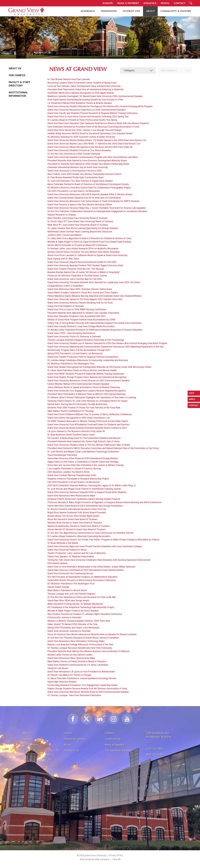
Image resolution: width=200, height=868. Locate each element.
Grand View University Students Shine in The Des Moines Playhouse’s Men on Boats (89, 445)
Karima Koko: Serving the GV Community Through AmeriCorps (77, 404)
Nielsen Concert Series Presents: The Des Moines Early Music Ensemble (83, 252)
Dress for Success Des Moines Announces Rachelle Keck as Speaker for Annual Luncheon (92, 634)
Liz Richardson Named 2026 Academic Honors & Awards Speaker (80, 103)
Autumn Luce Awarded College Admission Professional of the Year (80, 645)
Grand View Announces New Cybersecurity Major (71, 658)
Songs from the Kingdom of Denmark (66, 306)
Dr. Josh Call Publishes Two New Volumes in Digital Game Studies (80, 181)
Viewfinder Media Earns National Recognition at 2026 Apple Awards (81, 93)
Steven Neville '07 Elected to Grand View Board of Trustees (77, 529)
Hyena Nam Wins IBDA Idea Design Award (68, 601)
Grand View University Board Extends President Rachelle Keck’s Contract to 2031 (87, 428)
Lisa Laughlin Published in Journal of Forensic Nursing (74, 469)
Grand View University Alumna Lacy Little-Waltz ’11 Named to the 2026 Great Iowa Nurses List (94, 144)
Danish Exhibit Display (58, 587)
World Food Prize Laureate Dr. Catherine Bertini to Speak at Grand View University (87, 255)
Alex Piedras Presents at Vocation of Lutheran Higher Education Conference (85, 614)
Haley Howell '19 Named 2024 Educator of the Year (72, 624)
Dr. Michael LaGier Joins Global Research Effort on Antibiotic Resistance (83, 249)
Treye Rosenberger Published (62, 455)
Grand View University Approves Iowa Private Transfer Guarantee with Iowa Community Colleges (95, 546)
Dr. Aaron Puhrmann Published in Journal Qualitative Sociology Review (82, 678)
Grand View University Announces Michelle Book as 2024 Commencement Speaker (88, 692)
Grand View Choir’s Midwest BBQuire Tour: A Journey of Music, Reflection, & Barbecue (90, 414)
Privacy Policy (116, 855)
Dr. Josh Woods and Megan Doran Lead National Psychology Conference (83, 452)
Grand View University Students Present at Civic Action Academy (79, 150)
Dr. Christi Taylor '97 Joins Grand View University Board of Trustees (80, 221)
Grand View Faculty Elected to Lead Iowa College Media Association (81, 326)
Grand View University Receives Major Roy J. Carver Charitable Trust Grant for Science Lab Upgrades (97, 208)
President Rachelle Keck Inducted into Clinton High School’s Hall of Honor (84, 441)
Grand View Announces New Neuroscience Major (71, 496)
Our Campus (17, 75)
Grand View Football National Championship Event (72, 475)
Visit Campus (31, 745)
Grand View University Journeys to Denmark (69, 631)
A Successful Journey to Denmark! (64, 617)
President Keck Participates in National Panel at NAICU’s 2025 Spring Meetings (86, 394)
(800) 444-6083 (154, 754)
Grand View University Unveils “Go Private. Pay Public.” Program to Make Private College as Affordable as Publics (103, 540)
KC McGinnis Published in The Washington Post (71, 364)
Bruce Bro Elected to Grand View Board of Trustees (72, 519)
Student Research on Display (62, 215)
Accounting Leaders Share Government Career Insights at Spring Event (82, 83)
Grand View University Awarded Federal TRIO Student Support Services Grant (85, 265)
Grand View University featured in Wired (67, 550)
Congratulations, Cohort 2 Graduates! (65, 286)
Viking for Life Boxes (58, 668)
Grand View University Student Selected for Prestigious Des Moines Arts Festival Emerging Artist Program (100, 106)
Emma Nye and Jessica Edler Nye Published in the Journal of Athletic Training (86, 465)
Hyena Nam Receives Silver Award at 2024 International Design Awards (83, 458)
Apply (26, 739)
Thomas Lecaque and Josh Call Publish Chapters (71, 594)
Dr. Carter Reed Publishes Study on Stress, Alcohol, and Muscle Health (82, 370)
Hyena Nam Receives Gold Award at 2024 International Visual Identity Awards (86, 570)
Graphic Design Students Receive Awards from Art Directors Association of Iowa (87, 689)
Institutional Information (18, 94)
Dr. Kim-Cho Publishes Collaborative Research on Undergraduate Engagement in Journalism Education (97, 211)
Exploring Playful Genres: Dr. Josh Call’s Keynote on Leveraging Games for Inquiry (87, 401)
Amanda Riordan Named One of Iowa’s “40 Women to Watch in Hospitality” (84, 272)
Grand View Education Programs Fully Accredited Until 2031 (77, 316)
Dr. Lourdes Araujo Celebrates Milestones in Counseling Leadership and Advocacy (88, 360)
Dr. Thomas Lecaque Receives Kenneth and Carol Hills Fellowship (80, 648)
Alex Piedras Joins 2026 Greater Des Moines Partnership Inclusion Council (84, 174)
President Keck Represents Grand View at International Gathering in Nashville (85, 89)
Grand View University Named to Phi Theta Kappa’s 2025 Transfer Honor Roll (85, 299)
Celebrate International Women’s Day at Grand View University (78, 167)
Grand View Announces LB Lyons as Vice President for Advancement (81, 672)
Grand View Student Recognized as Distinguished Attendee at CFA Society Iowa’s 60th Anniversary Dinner (99, 367)
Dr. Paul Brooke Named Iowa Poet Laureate (69, 79)
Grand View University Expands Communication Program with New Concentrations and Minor (93, 157)
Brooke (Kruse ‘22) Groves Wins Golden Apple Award (73, 516)
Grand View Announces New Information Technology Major (76, 641)
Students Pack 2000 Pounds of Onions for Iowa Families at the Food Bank (84, 408)
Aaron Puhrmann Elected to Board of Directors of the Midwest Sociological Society (88, 184)
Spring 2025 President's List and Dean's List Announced (75, 353)
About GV (15, 68)
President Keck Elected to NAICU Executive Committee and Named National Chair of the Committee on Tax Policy (103, 448)
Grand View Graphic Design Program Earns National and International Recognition (87, 377)
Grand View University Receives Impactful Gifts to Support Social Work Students (87, 492)
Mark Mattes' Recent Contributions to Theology (71, 411)
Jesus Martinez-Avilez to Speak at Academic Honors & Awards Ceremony (84, 387)
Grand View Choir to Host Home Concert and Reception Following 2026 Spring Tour (88, 117)
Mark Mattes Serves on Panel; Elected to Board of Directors (77, 661)
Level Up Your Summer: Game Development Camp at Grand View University (84, 86)
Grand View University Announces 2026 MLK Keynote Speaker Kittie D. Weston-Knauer (90, 194)
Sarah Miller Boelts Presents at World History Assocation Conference (82, 580)
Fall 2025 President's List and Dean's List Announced (73, 191)
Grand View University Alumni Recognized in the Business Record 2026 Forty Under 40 (90, 147)
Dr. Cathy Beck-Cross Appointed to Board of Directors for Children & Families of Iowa (89, 238)
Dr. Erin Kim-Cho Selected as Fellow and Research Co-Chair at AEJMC (82, 597)
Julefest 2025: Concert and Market (64, 235)
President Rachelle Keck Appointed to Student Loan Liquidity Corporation (83, 313)
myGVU (68, 733)
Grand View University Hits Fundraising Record (70, 573)
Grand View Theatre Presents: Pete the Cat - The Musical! (76, 269)
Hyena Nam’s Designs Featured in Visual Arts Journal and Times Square (83, 293)
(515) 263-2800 (154, 749)
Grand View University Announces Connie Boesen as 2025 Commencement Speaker (89, 381)
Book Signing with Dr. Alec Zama (63, 259)
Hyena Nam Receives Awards (62, 682)
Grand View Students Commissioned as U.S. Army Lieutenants (78, 665)
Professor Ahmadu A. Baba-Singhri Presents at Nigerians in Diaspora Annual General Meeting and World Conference (104, 502)
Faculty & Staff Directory (19, 84)
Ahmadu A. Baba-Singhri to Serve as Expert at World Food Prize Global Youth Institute (89, 242)
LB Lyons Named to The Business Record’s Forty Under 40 (76, 431)
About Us (28, 733)
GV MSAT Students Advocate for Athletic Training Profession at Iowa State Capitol (88, 421)
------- (149, 743)
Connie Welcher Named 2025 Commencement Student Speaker (78, 384)
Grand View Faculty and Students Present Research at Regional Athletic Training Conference (92, 113)
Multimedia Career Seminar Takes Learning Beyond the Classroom (80, 232)
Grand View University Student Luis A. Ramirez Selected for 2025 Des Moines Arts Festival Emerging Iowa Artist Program (107, 343)
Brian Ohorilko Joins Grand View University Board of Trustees (77, 218)
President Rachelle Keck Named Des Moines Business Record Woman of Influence (88, 651)
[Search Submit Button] (191, 3)
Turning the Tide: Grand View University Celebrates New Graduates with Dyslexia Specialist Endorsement (99, 560)
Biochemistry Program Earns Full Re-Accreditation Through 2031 (79, 350)
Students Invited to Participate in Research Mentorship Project (78, 479)
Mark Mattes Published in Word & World (67, 590)
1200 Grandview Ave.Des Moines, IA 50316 (158, 735)
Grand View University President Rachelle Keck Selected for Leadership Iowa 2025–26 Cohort (94, 282)
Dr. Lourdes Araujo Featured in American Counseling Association (79, 536)
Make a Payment (115, 745)
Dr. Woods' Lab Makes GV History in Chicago (69, 675)
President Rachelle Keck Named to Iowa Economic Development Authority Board (87, 161)
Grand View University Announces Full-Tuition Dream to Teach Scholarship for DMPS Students (93, 201)
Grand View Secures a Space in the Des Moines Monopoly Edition (80, 205)
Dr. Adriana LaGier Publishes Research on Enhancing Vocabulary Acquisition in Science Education (95, 330)
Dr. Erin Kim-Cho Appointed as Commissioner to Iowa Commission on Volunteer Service (90, 533)
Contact (109, 733)
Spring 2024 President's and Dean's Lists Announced (73, 628)
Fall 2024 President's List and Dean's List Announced (73, 482)
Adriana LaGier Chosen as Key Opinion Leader (70, 655)
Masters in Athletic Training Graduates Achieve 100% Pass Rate (79, 621)
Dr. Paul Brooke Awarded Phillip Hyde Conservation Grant (75, 177)
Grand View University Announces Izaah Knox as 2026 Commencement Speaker (86, 110)
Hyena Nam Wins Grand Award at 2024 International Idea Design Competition (85, 506)
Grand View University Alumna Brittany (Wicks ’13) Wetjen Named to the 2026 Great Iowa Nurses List (97, 140)
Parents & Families (75, 739)
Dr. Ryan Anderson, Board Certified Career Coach (71, 435)
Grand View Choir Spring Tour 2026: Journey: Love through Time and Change (84, 130)
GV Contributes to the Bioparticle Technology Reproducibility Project (81, 607)
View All (116, 859)
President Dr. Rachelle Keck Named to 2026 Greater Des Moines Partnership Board (88, 164)
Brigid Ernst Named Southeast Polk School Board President (77, 513)
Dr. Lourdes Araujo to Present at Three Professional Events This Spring (82, 120)
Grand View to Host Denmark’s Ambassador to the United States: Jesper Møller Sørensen (91, 567)
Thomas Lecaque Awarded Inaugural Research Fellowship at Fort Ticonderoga (86, 340)
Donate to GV (72, 750)
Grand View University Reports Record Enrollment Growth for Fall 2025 (82, 262)
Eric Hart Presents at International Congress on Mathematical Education (82, 577)
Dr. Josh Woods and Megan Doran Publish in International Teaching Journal (84, 489)
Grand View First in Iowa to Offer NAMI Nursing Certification (77, 309)
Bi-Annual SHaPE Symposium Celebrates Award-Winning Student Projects (84, 499)
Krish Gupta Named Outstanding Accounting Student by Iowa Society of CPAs (85, 100)
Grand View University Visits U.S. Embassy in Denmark (74, 337)
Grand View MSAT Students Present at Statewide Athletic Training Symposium (86, 374)
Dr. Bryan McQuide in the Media (63, 543)
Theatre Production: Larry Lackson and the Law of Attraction (77, 553)
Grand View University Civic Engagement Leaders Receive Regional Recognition (87, 391)
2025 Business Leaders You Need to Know (68, 472)
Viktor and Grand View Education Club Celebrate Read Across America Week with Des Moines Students (98, 123)
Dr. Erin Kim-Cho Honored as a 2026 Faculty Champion (74, 154)
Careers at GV (113, 739)
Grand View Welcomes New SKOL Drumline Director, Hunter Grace (80, 289)
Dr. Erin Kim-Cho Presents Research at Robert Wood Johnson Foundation (83, 638)
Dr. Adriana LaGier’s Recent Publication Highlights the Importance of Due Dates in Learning (92, 397)
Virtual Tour (30, 750)
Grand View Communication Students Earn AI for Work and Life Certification (84, 198)
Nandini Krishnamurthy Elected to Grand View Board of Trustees (79, 526)
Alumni (68, 745)
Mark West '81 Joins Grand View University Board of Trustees (78, 225)
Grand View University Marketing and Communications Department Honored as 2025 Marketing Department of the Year (105, 347)
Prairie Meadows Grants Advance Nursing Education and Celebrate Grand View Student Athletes (94, 296)
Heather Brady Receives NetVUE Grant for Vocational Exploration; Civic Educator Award (90, 133)
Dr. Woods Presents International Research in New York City (77, 509)
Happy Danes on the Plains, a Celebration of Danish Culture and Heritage (83, 462)
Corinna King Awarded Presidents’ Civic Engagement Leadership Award (82, 685)
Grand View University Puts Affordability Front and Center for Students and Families (88, 425)
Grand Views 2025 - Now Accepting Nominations (71, 333)
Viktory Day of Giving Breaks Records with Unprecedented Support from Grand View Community (94, 323)
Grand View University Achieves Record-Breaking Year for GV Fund (80, 303)
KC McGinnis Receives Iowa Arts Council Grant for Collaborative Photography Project (89, 188)
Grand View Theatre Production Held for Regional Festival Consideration (83, 357)
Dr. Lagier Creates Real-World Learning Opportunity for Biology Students (83, 228)
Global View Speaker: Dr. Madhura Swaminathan (71, 557)
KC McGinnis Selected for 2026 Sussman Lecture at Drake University (81, 137)
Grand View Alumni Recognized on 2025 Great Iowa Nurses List (79, 418)
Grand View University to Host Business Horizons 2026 (75, 171)
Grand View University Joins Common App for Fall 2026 (75, 279)
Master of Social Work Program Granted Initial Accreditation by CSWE (81, 320)
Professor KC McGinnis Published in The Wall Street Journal (77, 276)
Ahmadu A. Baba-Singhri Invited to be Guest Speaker (73, 611)
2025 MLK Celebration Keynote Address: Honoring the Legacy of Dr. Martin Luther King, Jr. (92, 485)
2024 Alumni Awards (58, 563)
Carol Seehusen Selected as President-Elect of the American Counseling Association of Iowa (93, 127)
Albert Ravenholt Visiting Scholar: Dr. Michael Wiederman (75, 604)
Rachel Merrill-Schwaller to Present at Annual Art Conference (77, 245)
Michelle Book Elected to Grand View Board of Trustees (75, 523)
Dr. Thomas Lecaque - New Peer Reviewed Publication (74, 695)
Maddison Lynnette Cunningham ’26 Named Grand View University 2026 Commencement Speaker (95, 96)
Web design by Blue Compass (95, 859)
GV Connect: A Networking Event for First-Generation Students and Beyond (84, 438)
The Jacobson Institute (118, 750)
